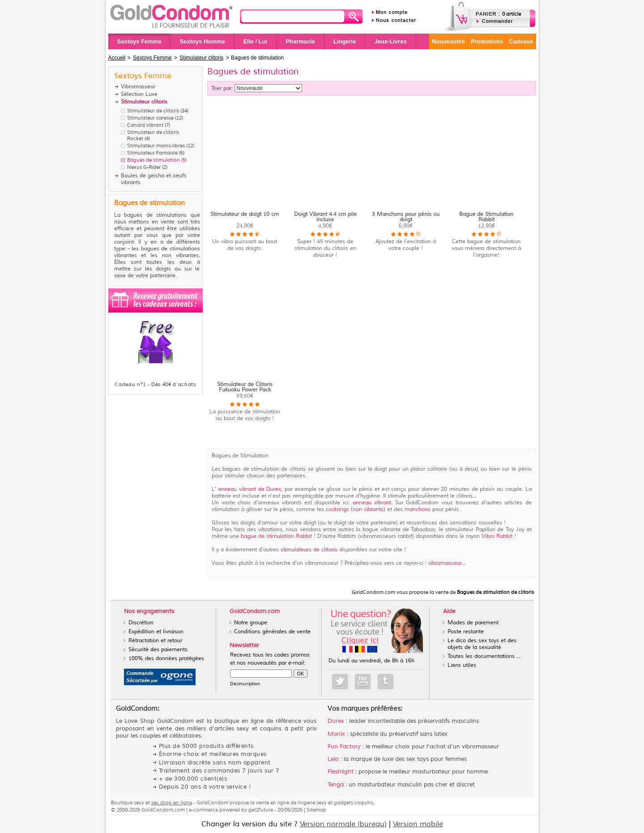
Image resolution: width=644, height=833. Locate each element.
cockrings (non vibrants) (355, 509)
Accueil (117, 58)
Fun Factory (344, 747)
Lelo (333, 759)
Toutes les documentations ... (484, 656)
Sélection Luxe (139, 94)
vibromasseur (445, 563)
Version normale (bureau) (343, 824)
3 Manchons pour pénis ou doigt (406, 217)
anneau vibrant (372, 503)
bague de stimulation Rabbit (276, 536)
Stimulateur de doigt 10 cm (245, 214)
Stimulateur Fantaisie (152, 153)
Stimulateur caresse (150, 118)
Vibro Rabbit (498, 536)
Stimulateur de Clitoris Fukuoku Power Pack (245, 387)
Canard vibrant (145, 125)
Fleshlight (341, 772)
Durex (336, 721)
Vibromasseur (138, 87)
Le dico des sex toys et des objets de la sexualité (482, 644)
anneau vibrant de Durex (249, 489)
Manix (336, 734)
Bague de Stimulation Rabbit (486, 217)
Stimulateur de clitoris (153, 111)
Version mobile (418, 824)
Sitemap (316, 810)
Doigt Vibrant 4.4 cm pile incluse (325, 217)
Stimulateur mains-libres (156, 146)
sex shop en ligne (172, 803)
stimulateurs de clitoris (309, 550)
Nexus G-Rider (144, 167)
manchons (418, 509)
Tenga (336, 785)
